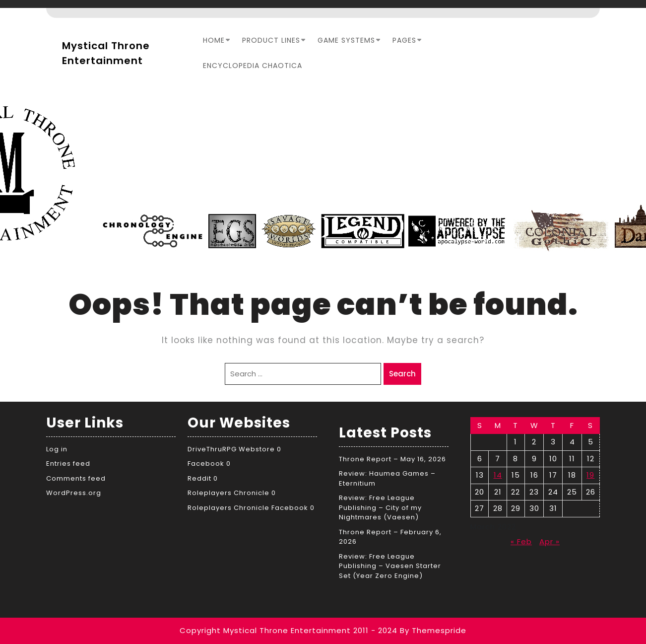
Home (214, 40)
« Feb (521, 541)
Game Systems (346, 40)
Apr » (549, 541)
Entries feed (68, 464)
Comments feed (76, 478)
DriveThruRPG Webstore (231, 449)
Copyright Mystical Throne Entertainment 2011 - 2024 (289, 630)
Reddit (199, 478)
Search (402, 374)
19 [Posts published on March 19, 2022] (590, 475)
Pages (404, 40)
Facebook (206, 464)
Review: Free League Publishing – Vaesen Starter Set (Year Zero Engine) (390, 566)
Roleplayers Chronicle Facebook (248, 508)
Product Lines (271, 40)
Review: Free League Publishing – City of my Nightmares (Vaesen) (380, 507)
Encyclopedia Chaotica (253, 66)
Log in (57, 449)
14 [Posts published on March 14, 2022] (498, 475)
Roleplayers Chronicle (228, 493)
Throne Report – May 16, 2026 (392, 459)
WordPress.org (74, 493)
